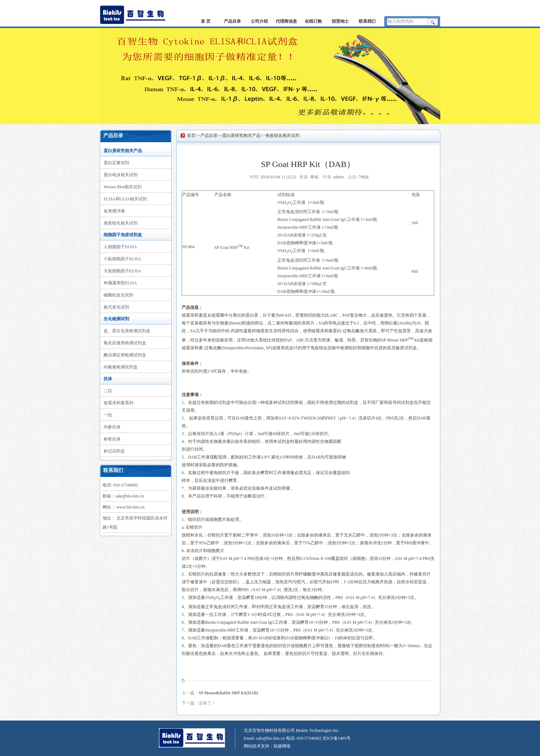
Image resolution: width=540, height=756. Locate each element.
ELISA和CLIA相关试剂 (125, 199)
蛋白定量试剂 (116, 163)
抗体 (108, 379)
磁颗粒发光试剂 (119, 295)
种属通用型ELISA (120, 283)
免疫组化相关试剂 (121, 223)
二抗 (108, 391)
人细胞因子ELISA (120, 247)
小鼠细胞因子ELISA (122, 259)
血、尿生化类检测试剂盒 (127, 331)
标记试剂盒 (114, 451)
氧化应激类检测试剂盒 (125, 343)
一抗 (108, 415)
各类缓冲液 (114, 211)
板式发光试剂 (116, 307)
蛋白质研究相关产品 (123, 151)
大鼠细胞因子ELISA (122, 271)
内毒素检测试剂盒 (121, 367)
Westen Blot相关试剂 (123, 187)
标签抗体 (112, 439)
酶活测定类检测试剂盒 (125, 355)
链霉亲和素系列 (119, 403)
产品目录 (209, 135)
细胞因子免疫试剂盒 (123, 235)
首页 (191, 135)
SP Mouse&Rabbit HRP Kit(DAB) (228, 693)
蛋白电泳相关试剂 (121, 175)
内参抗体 (112, 427)
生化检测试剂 (116, 319)
